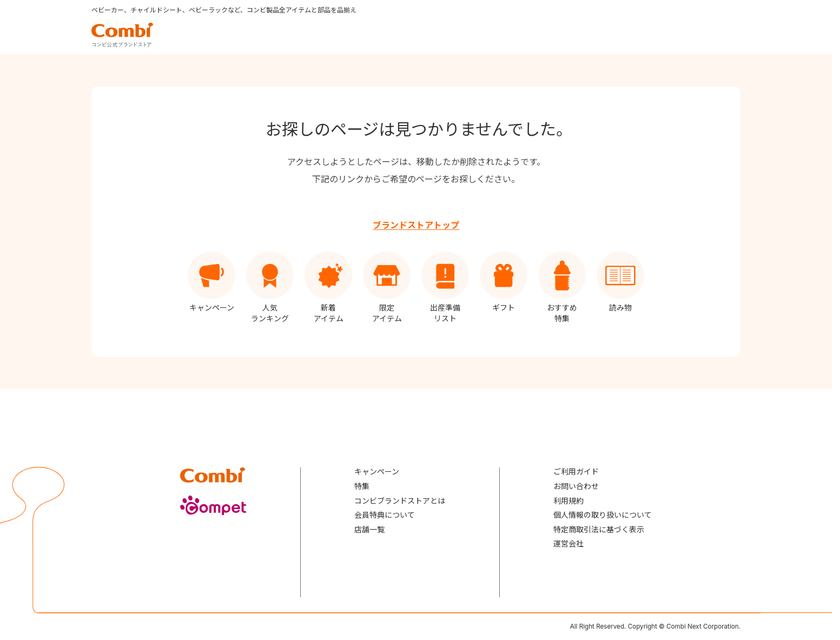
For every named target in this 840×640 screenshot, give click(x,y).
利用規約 (568, 501)
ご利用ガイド (576, 471)
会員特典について (385, 515)
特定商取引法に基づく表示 (599, 529)
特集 (362, 486)
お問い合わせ (576, 486)
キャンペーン (377, 471)
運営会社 (568, 543)
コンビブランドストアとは (400, 501)
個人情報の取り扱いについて (603, 515)
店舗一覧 (369, 529)
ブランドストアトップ (416, 225)
